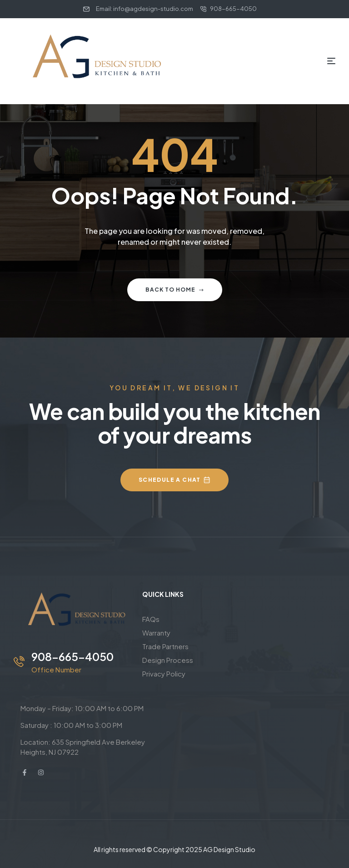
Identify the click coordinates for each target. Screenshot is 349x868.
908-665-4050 (72, 656)
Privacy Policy (164, 674)
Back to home (175, 290)
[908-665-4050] (19, 661)
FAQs (151, 619)
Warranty (156, 633)
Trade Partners (165, 646)
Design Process (168, 660)
